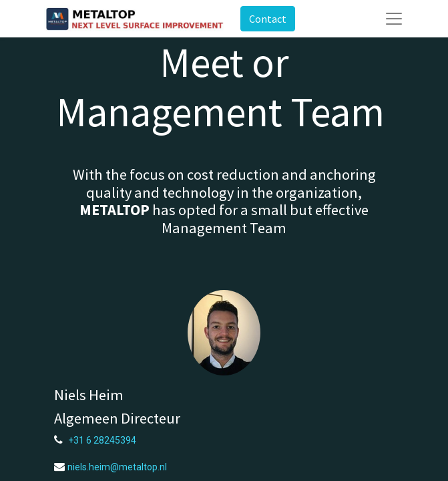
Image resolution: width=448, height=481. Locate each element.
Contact (268, 19)
